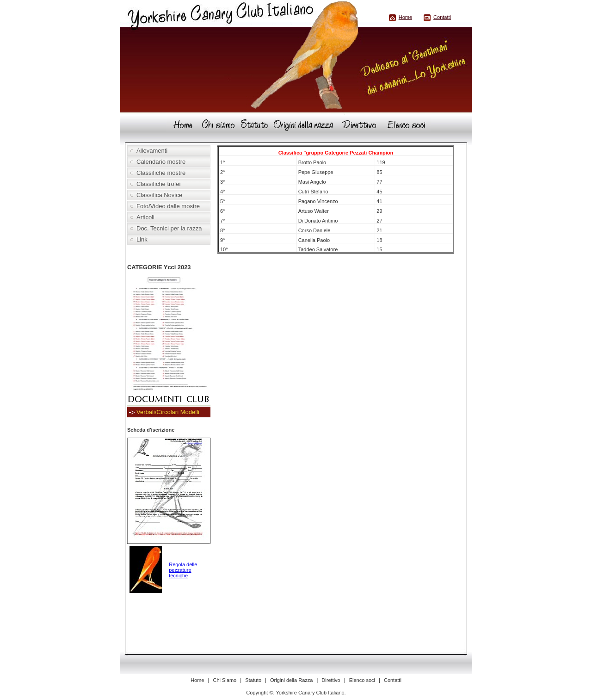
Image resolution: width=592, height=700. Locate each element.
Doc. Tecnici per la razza (169, 228)
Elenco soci (362, 680)
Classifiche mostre (161, 173)
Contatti (442, 17)
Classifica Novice (159, 195)
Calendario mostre (161, 162)
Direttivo (331, 680)
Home (405, 17)
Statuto (253, 680)
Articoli (145, 217)
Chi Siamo (225, 680)
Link (142, 239)
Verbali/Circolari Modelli (168, 412)
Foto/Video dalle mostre (168, 206)
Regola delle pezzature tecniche (183, 570)
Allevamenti (152, 151)
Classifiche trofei (158, 184)
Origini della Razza (291, 680)
